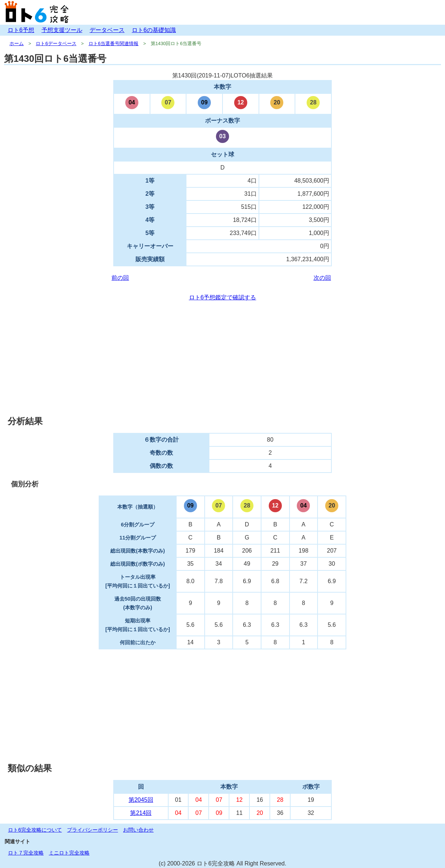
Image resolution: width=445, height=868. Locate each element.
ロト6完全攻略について (35, 830)
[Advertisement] (222, 359)
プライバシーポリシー (92, 830)
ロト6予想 (21, 30)
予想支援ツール (62, 30)
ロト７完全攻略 (26, 853)
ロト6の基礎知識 (154, 30)
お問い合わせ (138, 830)
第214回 (141, 813)
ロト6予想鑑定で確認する (223, 297)
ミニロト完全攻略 (69, 853)
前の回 (120, 278)
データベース (107, 30)
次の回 (322, 278)
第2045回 (141, 800)
